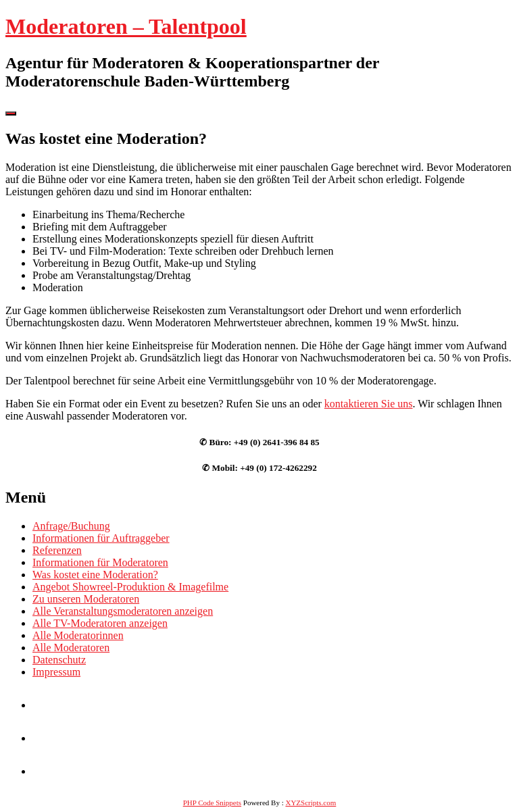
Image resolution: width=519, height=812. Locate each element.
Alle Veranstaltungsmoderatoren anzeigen (123, 611)
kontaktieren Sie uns (369, 404)
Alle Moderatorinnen (78, 635)
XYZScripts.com (311, 803)
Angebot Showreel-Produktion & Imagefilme (130, 587)
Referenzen (57, 550)
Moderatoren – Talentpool (126, 26)
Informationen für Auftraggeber (101, 538)
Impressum (56, 672)
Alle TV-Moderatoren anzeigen (100, 623)
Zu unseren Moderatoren (86, 599)
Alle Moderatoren (71, 648)
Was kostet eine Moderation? (95, 575)
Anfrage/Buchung (71, 526)
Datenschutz (59, 660)
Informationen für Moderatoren (100, 562)
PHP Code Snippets (212, 803)
